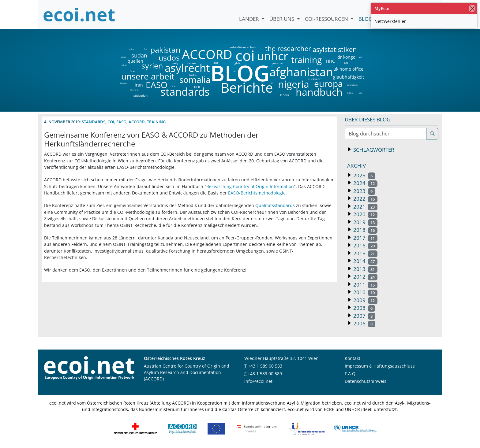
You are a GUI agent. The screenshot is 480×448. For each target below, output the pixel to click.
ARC (216, 63)
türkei (193, 75)
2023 (364, 191)
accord (137, 122)
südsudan (141, 95)
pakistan (165, 50)
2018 (365, 230)
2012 (365, 277)
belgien (350, 93)
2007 (364, 316)
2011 (365, 285)
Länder (250, 19)
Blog (365, 19)
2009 (365, 300)
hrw (133, 71)
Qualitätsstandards (275, 205)
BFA (346, 63)
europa (328, 83)
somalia (195, 80)
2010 (365, 292)
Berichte (247, 89)
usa (360, 93)
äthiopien (134, 90)
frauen (191, 63)
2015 (365, 253)
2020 (365, 214)
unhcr (273, 56)
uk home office (348, 69)
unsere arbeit (132, 76)
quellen (132, 60)
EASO (157, 85)
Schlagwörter (373, 150)
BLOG (239, 73)
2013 (365, 269)
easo (121, 122)
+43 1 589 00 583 (265, 366)
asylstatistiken (334, 50)
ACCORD (207, 54)
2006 (364, 323)
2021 (365, 207)
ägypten (123, 83)
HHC (330, 61)
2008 (364, 308)
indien (124, 65)
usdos (169, 58)
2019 (365, 222)
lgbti (237, 63)
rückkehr (315, 79)
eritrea (124, 57)
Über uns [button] (282, 19)
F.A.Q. (351, 374)
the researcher (278, 49)
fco (146, 49)
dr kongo (346, 57)
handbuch (319, 92)
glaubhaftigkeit (348, 77)
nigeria (293, 84)
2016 (365, 245)
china (131, 49)
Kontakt (352, 358)
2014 (365, 261)
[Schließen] (472, 8)
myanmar (277, 63)
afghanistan (301, 72)
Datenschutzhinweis (366, 381)
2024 (365, 183)
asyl (360, 57)
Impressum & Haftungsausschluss (380, 366)
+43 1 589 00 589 (265, 374)
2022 (365, 199)
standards (185, 92)
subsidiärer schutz (243, 47)
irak (172, 86)
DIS (272, 83)
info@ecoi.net (258, 381)
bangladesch (352, 85)
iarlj (175, 63)
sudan (139, 55)
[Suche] (432, 134)
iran (139, 85)
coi (245, 56)
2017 (365, 238)
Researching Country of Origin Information (250, 186)
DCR (197, 87)
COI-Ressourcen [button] (327, 19)
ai (235, 71)
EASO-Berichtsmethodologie (257, 193)
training (306, 60)
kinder (285, 95)
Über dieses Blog (367, 119)
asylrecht (187, 68)
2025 (364, 175)
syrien (152, 66)
